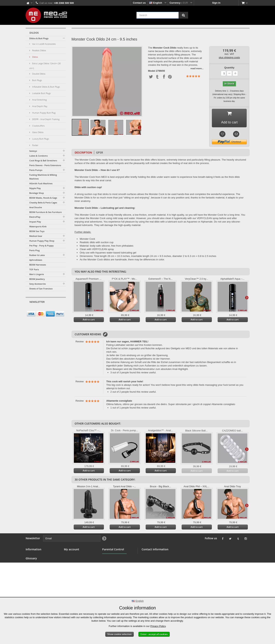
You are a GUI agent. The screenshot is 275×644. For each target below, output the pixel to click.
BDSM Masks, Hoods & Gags (43, 198)
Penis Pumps (36, 170)
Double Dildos (38, 74)
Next (140, 127)
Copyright (31, 593)
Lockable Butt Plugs (41, 93)
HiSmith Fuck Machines (41, 183)
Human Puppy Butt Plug (44, 113)
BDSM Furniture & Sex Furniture (45, 212)
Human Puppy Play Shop (42, 241)
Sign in (216, 3)
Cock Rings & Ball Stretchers (43, 160)
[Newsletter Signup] (62, 309)
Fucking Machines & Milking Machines (43, 177)
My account (72, 549)
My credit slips (73, 561)
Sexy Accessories (38, 284)
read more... (197, 68)
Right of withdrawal (37, 583)
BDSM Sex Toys (37, 231)
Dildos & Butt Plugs (39, 38)
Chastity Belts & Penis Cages (43, 203)
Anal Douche (36, 207)
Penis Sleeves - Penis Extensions (45, 165)
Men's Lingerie (37, 274)
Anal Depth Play (39, 106)
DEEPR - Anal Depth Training (46, 119)
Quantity (229, 68)
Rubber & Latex (37, 255)
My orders (70, 556)
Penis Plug (34, 250)
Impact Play (35, 222)
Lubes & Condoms (38, 156)
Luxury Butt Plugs (40, 139)
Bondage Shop (37, 193)
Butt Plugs (37, 80)
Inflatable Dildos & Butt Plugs (46, 87)
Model (152, 71)
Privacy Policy (158, 626)
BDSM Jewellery (37, 279)
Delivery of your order (39, 588)
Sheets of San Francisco (41, 289)
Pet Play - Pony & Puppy (41, 246)
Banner (30, 565)
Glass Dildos (38, 132)
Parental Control (112, 574)
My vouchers (71, 574)
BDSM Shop (33, 561)
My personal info (74, 570)
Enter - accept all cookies (154, 634)
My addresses (72, 565)
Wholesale (32, 570)
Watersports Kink (38, 226)
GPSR (100, 153)
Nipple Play (35, 188)
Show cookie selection (120, 634)
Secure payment (35, 579)
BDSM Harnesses (38, 265)
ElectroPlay (35, 217)
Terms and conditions (38, 574)
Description (83, 153)
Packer (35, 145)
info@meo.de (163, 576)
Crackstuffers (38, 126)
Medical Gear (36, 236)
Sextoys (33, 151)
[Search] (183, 15)
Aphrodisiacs (36, 260)
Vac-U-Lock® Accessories (44, 44)
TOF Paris (34, 269)
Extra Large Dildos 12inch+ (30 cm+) (45, 66)
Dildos (35, 57)
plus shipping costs (229, 57)
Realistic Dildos (39, 50)
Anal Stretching (39, 100)
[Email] (42, 309)
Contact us (139, 3)
